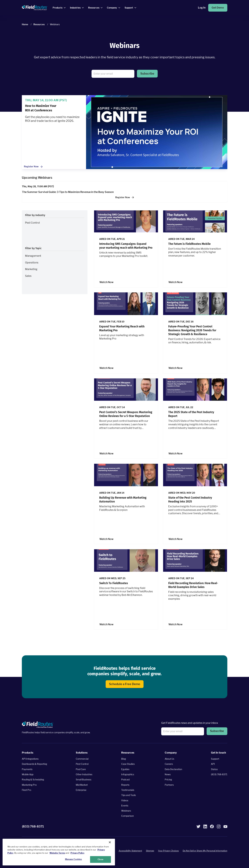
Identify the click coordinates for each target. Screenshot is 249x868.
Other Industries (84, 774)
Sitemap (150, 851)
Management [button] (33, 256)
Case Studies (128, 764)
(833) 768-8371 (219, 774)
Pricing (168, 780)
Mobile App (28, 774)
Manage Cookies (74, 859)
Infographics (128, 774)
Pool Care (81, 769)
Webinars (126, 811)
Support (215, 759)
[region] (59, 852)
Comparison (127, 816)
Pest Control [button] (32, 223)
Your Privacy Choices (168, 851)
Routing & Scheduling (33, 780)
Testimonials (128, 790)
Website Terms (57, 853)
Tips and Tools (129, 795)
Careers (169, 764)
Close (100, 859)
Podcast (125, 780)
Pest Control (82, 764)
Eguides (125, 769)
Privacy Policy (77, 853)
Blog (124, 759)
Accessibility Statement (130, 851)
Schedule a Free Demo (125, 684)
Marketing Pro (29, 785)
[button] (147, 74)
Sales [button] (28, 276)
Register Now (33, 167)
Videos (125, 800)
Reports (125, 785)
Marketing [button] (31, 269)
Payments (27, 769)
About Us (169, 759)
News (168, 774)
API (213, 764)
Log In (202, 8)
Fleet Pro (26, 790)
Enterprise (81, 790)
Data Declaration (173, 769)
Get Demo (218, 8)
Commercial (82, 759)
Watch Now (106, 282)
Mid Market (82, 785)
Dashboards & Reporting (34, 764)
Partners (169, 785)
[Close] (110, 842)
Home (25, 24)
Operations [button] (32, 263)
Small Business (84, 780)
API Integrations (30, 759)
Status (214, 769)
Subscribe (147, 74)
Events (125, 806)
